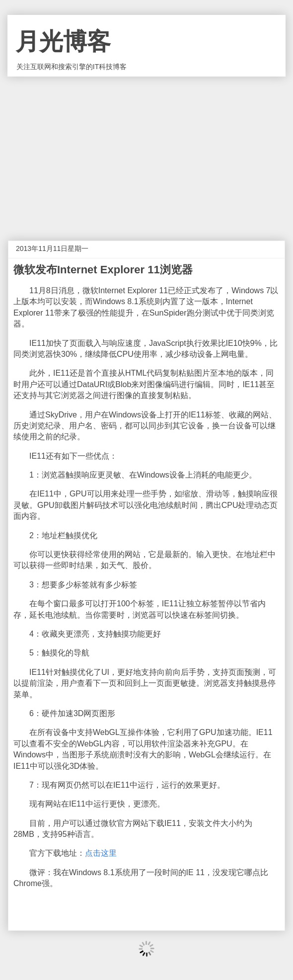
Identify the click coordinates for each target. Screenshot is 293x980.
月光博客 (63, 41)
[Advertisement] (146, 151)
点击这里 (101, 853)
